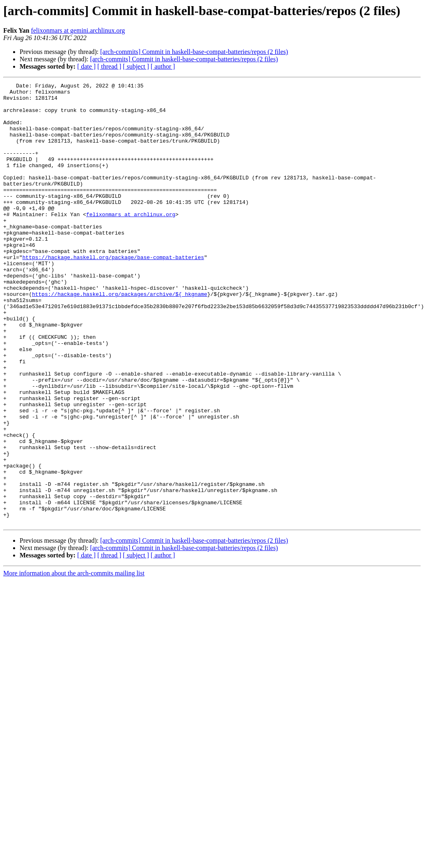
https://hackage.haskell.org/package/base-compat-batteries (113, 293)
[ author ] (163, 66)
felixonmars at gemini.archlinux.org (78, 30)
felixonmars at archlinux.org (131, 241)
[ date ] (86, 66)
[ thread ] (109, 66)
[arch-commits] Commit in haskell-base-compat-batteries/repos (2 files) (194, 52)
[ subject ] (136, 66)
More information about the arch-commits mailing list (74, 661)
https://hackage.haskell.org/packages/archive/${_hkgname (119, 337)
